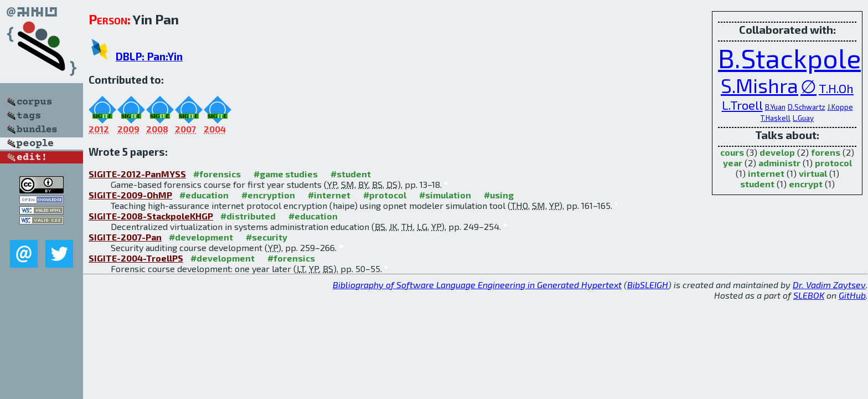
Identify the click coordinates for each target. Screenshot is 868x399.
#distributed (248, 216)
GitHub (852, 295)
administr (779, 163)
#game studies (286, 174)
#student (351, 174)
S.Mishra (759, 85)
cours (732, 152)
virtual (813, 173)
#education (204, 195)
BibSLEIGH (648, 285)
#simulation (445, 195)
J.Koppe (840, 107)
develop (777, 152)
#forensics (217, 174)
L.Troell (742, 105)
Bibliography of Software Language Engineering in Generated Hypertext (477, 285)
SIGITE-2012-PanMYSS (137, 174)
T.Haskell (776, 118)
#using (499, 195)
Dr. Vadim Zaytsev (829, 285)
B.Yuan (775, 107)
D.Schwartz (807, 107)
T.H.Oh (836, 88)
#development (201, 237)
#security (267, 237)
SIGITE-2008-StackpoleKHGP (151, 216)
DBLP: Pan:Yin (149, 56)
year (733, 163)
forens (826, 152)
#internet (329, 195)
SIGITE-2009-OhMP (130, 195)
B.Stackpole (789, 58)
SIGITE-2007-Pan (125, 237)
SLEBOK (809, 295)
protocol (833, 163)
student (757, 184)
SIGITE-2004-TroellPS (136, 258)
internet (766, 173)
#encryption (268, 195)
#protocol (385, 195)
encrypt (806, 184)
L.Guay (803, 118)
